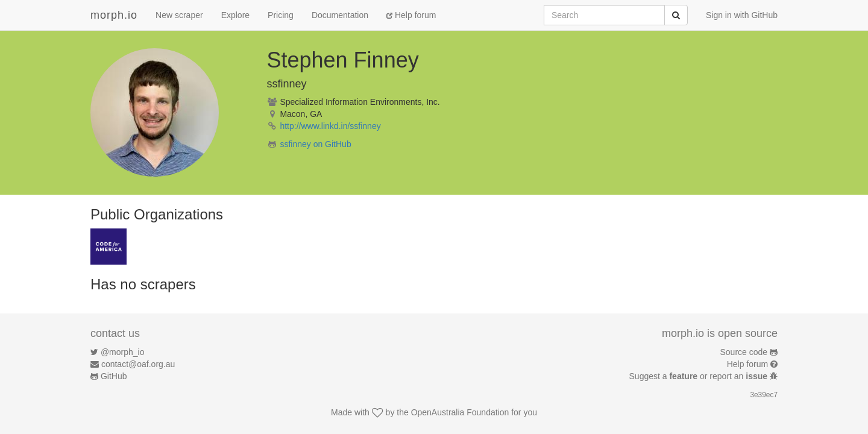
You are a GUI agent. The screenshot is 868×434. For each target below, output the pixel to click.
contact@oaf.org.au (138, 364)
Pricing (281, 15)
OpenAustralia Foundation (460, 412)
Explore (235, 15)
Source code (744, 352)
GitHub (114, 376)
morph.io (114, 15)
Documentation (340, 15)
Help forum (411, 15)
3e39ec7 (764, 395)
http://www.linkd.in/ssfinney (330, 126)
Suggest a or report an (700, 376)
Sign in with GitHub (742, 15)
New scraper (179, 15)
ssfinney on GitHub (315, 144)
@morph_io (123, 352)
